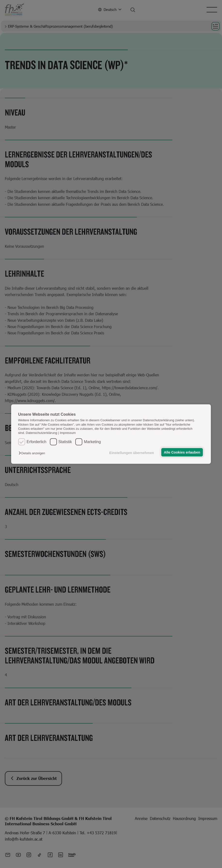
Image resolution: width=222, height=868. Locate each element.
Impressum (68, 433)
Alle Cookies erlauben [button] (182, 452)
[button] (33, 453)
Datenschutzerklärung (42, 433)
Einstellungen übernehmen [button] (131, 453)
